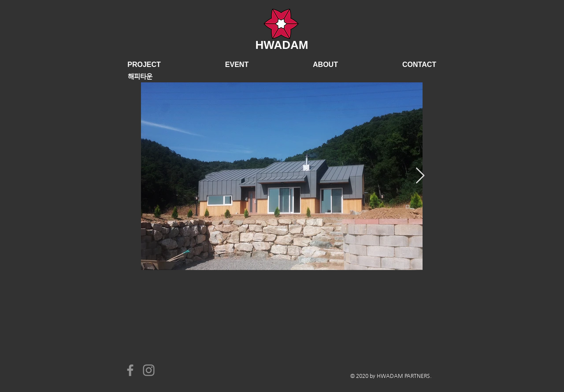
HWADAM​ (282, 45)
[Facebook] (130, 370)
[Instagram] (149, 370)
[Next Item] (420, 176)
